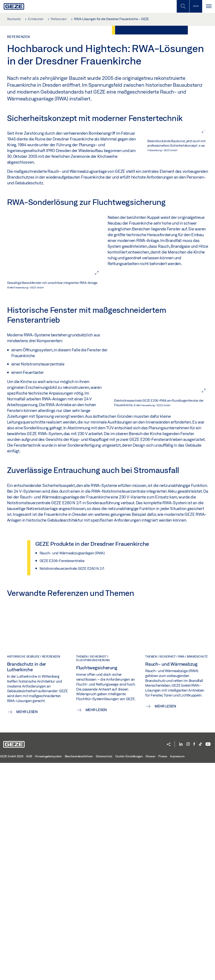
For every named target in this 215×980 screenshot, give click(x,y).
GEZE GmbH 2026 (12, 973)
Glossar (150, 973)
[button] (169, 962)
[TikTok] (200, 961)
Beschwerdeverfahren (79, 973)
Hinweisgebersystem (48, 973)
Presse (163, 973)
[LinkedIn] (181, 961)
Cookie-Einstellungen (129, 973)
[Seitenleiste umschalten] (196, 6)
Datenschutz (104, 973)
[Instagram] (188, 961)
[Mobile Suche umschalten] (183, 6)
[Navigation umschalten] (209, 6)
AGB (29, 973)
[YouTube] (208, 961)
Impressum (177, 973)
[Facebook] (194, 961)
